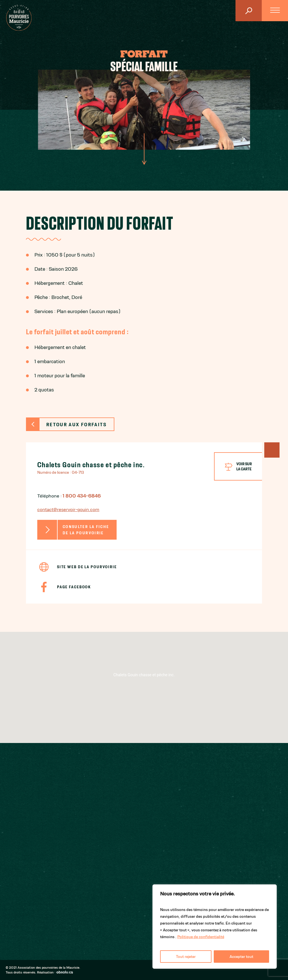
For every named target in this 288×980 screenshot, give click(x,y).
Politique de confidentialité (201, 937)
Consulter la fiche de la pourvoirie (86, 530)
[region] (215, 927)
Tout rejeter (186, 957)
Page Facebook (74, 587)
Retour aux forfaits (76, 424)
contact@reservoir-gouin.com (68, 509)
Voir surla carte (244, 466)
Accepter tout (241, 957)
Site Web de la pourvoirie (87, 567)
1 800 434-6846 (82, 496)
